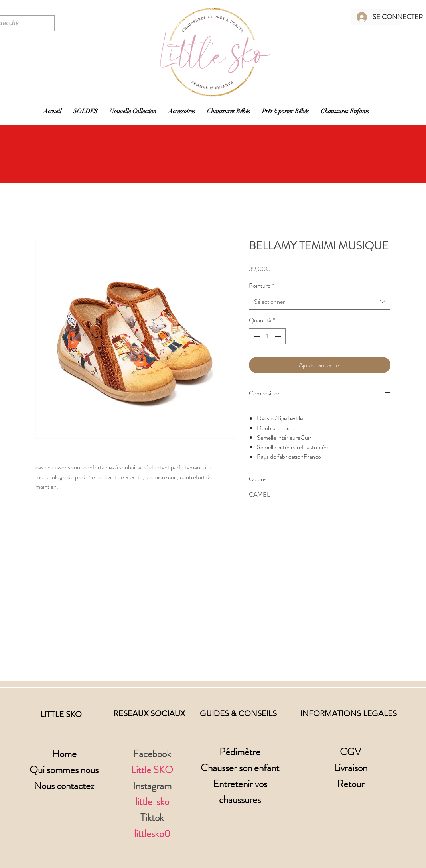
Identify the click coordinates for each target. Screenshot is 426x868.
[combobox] (320, 302)
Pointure (261, 286)
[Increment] (279, 336)
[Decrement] (256, 336)
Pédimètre (240, 752)
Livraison (351, 768)
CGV (350, 752)
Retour (351, 784)
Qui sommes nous (64, 770)
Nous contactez (64, 786)
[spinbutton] (267, 336)
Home (64, 754)
